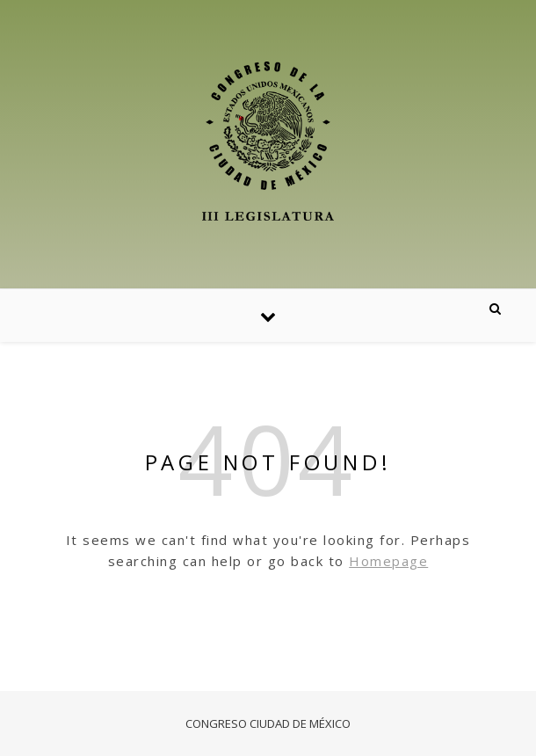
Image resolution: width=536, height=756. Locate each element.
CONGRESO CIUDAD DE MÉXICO (268, 723)
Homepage (388, 561)
